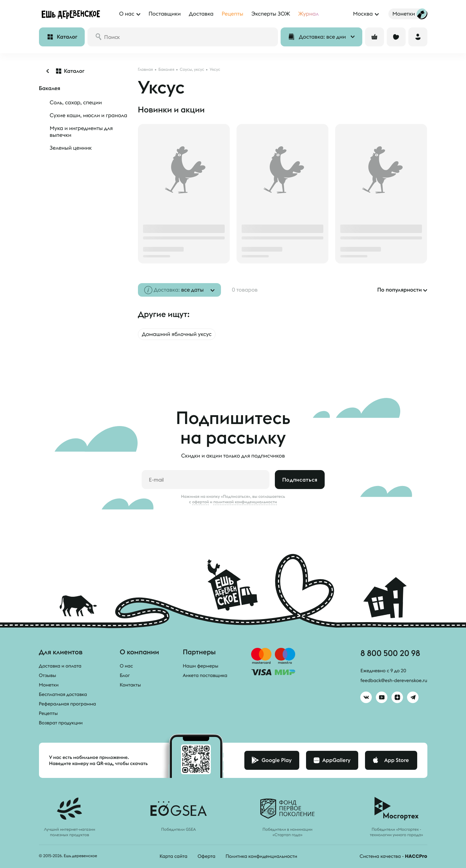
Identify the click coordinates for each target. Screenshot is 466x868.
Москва (363, 14)
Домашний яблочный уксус (177, 334)
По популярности (400, 290)
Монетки (49, 685)
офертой (201, 502)
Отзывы (48, 675)
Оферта (207, 856)
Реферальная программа (68, 704)
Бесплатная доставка (63, 694)
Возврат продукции (61, 723)
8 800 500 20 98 (390, 653)
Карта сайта (174, 856)
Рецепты (48, 713)
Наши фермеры (200, 666)
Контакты (130, 685)
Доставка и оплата (60, 666)
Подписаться (300, 480)
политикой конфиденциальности (245, 502)
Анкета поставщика (205, 675)
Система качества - (393, 856)
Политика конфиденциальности (261, 856)
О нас (126, 666)
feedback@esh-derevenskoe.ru (394, 680)
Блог (125, 675)
